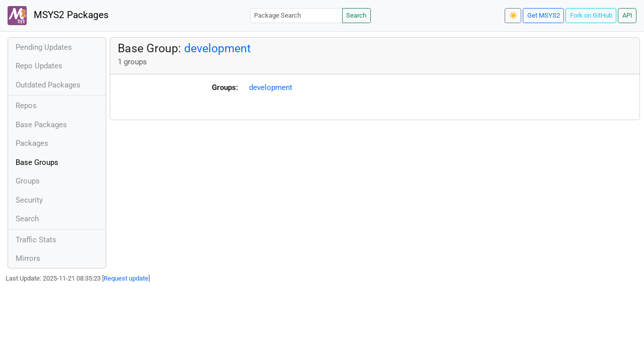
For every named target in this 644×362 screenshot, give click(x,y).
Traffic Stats (36, 240)
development (218, 48)
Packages (32, 143)
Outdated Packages (48, 85)
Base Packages (41, 125)
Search (356, 15)
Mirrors (28, 258)
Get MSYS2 (544, 15)
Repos (26, 106)
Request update (126, 278)
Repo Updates (39, 66)
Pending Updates (44, 47)
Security (29, 200)
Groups (28, 181)
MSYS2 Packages (58, 16)
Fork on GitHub (591, 15)
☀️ (513, 15)
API (627, 15)
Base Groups (37, 162)
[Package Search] (296, 15)
